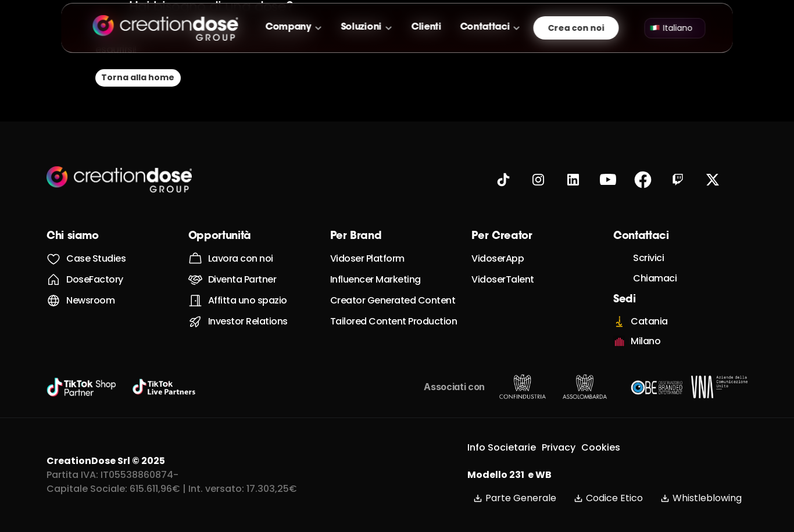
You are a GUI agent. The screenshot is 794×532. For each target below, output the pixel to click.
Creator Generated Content (393, 300)
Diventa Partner (242, 279)
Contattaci (485, 27)
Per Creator (502, 237)
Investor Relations (248, 321)
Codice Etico (608, 498)
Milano (645, 341)
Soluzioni (361, 27)
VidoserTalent (503, 279)
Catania (649, 321)
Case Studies (96, 258)
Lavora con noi (241, 258)
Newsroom (90, 300)
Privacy (559, 447)
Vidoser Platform (367, 258)
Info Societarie (502, 447)
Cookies (601, 447)
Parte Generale (515, 498)
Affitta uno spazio (248, 300)
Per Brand (356, 237)
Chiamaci (655, 278)
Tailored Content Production (394, 321)
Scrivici (648, 258)
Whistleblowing (701, 498)
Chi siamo (73, 237)
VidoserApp (498, 258)
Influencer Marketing (375, 279)
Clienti (426, 27)
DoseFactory (95, 279)
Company (289, 27)
